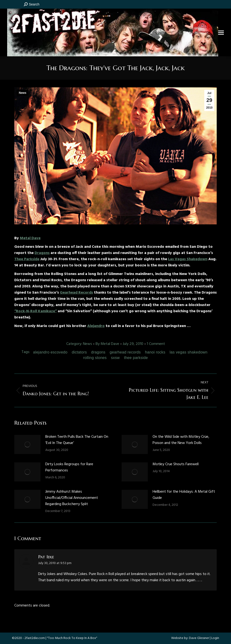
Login (215, 638)
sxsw (115, 358)
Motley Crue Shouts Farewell (176, 464)
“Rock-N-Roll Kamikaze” (36, 311)
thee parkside (136, 358)
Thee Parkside (27, 259)
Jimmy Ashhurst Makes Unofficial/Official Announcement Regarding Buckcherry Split (72, 498)
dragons (98, 352)
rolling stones (95, 358)
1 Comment (156, 344)
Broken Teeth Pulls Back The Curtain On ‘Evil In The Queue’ (77, 440)
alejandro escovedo (50, 352)
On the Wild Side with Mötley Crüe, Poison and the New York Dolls (181, 440)
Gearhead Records (76, 293)
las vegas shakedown (188, 352)
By (107, 344)
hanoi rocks (155, 352)
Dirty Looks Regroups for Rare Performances (69, 467)
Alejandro (96, 326)
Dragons (42, 253)
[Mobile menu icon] (221, 33)
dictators (79, 352)
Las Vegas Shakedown (188, 259)
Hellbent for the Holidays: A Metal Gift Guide (184, 495)
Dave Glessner (199, 638)
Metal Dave (30, 238)
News (23, 93)
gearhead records (125, 352)
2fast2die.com (35, 638)
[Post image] (27, 444)
